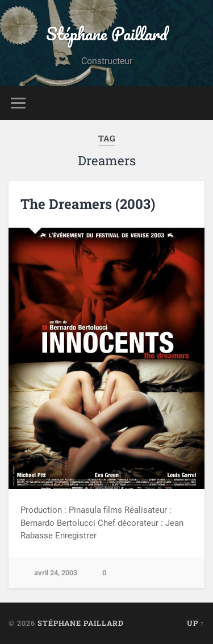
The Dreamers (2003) (88, 204)
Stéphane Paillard (107, 34)
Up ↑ (196, 623)
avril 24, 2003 (56, 573)
